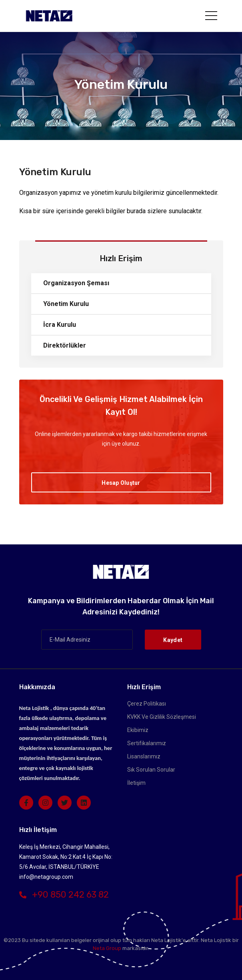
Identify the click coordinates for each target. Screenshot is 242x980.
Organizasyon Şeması (76, 283)
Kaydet (173, 640)
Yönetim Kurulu (66, 304)
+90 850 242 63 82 (64, 895)
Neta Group (107, 948)
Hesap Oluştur (121, 483)
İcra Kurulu (60, 325)
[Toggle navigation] (211, 16)
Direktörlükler (65, 345)
